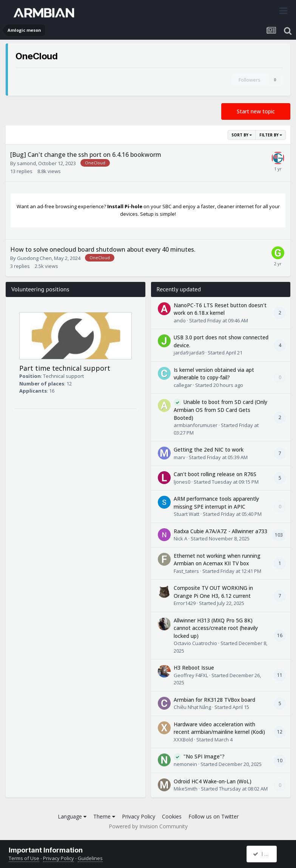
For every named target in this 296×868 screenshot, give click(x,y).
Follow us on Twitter (214, 816)
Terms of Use (24, 858)
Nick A (180, 538)
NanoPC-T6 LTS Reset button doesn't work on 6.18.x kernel (220, 309)
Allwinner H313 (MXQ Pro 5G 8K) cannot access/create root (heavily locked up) (216, 628)
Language (72, 816)
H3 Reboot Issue (194, 668)
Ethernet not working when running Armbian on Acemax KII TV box (217, 560)
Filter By (271, 135)
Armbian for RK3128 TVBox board (214, 700)
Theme (104, 816)
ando (180, 320)
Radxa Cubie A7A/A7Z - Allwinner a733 (220, 531)
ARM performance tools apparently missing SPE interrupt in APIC (216, 503)
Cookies (172, 816)
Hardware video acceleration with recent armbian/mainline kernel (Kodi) (219, 728)
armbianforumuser (196, 425)
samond (26, 163)
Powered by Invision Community (148, 826)
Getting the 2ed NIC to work (209, 449)
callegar (183, 385)
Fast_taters (186, 571)
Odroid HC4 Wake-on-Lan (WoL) (213, 781)
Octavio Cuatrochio (195, 643)
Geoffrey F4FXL (191, 675)
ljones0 (182, 482)
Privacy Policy (139, 816)
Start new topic (256, 111)
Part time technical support (65, 368)
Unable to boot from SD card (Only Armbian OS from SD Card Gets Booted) (220, 410)
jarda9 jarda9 (189, 353)
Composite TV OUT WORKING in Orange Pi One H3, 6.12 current (213, 592)
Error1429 (185, 603)
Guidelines (90, 858)
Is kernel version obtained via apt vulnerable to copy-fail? (214, 374)
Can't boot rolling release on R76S (215, 474)
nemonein (185, 764)
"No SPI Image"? (204, 756)
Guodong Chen (34, 258)
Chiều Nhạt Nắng (192, 707)
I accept (266, 854)
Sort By (242, 135)
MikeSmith (186, 789)
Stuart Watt (187, 514)
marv (180, 457)
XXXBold (183, 740)
